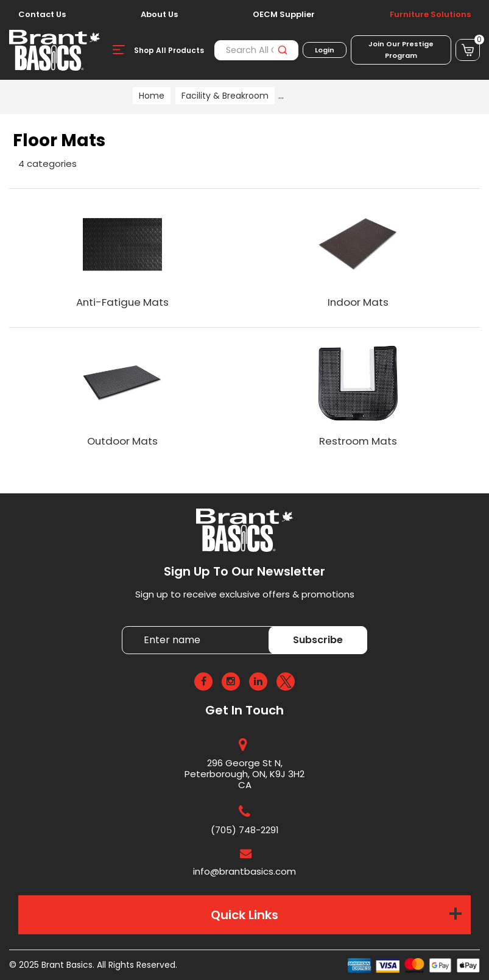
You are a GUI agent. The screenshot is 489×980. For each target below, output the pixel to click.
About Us (159, 15)
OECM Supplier (284, 15)
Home (152, 96)
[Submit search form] (282, 50)
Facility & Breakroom (225, 96)
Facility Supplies (319, 96)
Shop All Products (169, 50)
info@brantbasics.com (244, 871)
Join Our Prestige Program (401, 50)
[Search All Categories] (256, 50)
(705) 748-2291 (245, 830)
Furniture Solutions (430, 15)
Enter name (125, 626)
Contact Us (42, 15)
